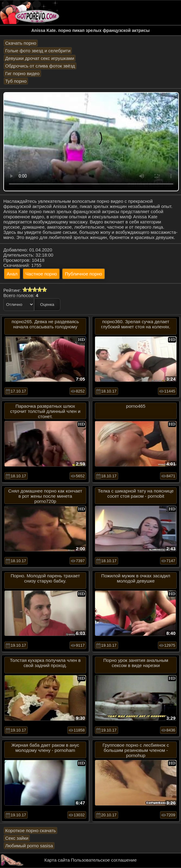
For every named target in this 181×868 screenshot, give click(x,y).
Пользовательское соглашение (104, 860)
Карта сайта (57, 860)
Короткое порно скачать (30, 830)
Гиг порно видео (22, 73)
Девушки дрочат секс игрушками (40, 58)
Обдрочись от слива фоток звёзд (40, 66)
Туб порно (16, 81)
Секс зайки (17, 838)
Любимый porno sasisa (29, 846)
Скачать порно (21, 43)
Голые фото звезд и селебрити (38, 51)
